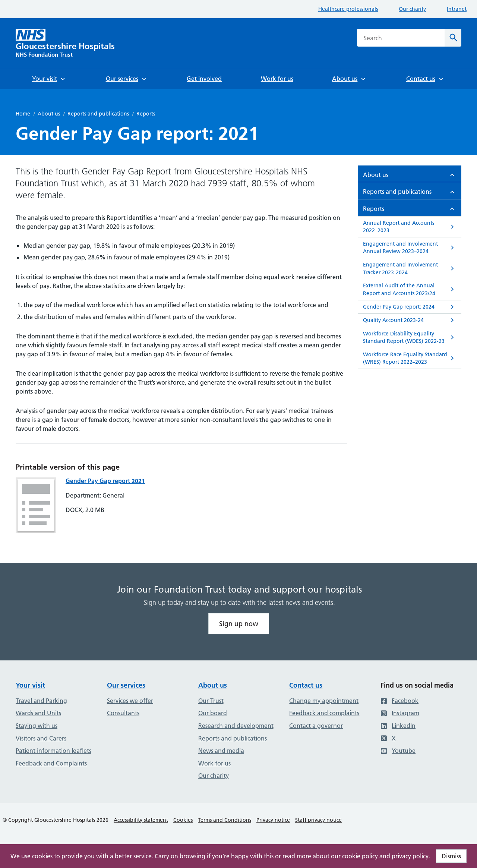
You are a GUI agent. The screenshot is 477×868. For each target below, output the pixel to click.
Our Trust (211, 701)
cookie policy (360, 856)
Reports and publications (98, 114)
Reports (146, 114)
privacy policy (410, 856)
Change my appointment (324, 701)
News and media (221, 751)
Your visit (30, 685)
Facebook (399, 701)
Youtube (398, 751)
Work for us (214, 763)
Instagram (400, 713)
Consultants (123, 713)
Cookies (183, 820)
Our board (213, 713)
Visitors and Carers (41, 738)
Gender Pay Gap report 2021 (105, 481)
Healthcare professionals (348, 9)
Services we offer (130, 701)
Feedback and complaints (324, 713)
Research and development (236, 726)
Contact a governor (316, 726)
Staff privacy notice (318, 820)
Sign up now (239, 624)
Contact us (306, 685)
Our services (126, 685)
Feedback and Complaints (51, 763)
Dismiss (451, 856)
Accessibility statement (141, 820)
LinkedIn (398, 726)
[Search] (453, 38)
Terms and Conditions (225, 820)
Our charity (412, 9)
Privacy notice (273, 820)
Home (23, 114)
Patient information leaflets (53, 751)
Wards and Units (38, 713)
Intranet (457, 9)
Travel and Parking (41, 701)
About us (49, 114)
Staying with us (37, 726)
